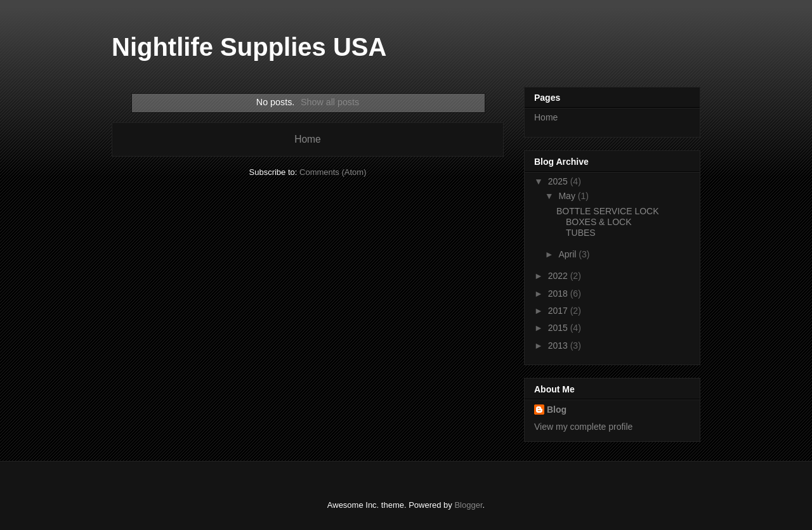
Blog (557, 410)
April (568, 254)
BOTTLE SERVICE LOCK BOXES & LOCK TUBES (608, 222)
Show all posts (330, 102)
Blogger (468, 505)
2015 (559, 328)
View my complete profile (583, 427)
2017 (559, 311)
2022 (559, 276)
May (568, 196)
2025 (559, 181)
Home (308, 139)
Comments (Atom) (333, 172)
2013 (559, 346)
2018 (559, 294)
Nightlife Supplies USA (249, 47)
